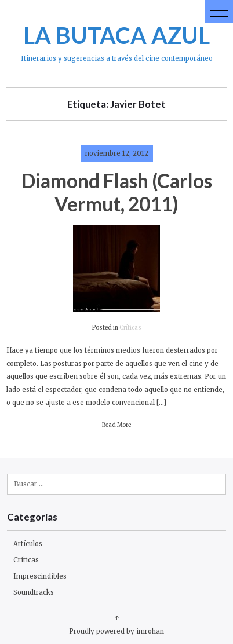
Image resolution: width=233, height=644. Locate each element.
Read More (116, 425)
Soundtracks (34, 592)
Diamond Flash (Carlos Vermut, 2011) (117, 192)
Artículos (28, 544)
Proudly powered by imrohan (116, 631)
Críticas (130, 328)
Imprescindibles (40, 576)
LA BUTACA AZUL (116, 35)
